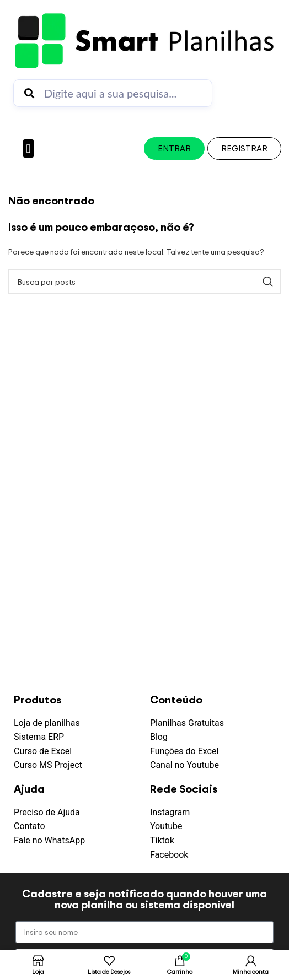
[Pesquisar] (144, 281)
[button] (28, 148)
